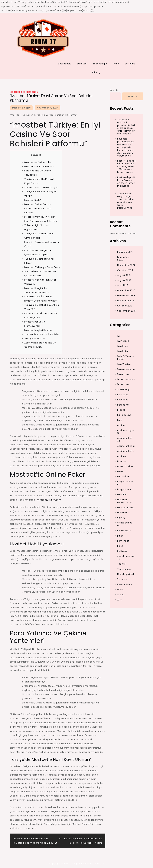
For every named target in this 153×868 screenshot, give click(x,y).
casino (121, 425)
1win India (123, 351)
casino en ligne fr (126, 432)
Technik (122, 564)
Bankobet (123, 395)
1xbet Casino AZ (126, 379)
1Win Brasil (123, 341)
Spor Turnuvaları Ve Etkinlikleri (41, 221)
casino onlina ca (125, 439)
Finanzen (122, 461)
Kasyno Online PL (125, 483)
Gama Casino (125, 466)
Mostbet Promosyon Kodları (40, 217)
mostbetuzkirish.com (49, 500)
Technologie (100, 64)
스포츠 (121, 595)
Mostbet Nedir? (33, 200)
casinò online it (126, 451)
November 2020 (126, 290)
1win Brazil (123, 346)
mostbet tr (123, 513)
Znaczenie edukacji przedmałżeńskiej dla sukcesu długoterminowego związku (126, 127)
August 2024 (124, 275)
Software (130, 64)
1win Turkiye (124, 364)
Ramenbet (123, 541)
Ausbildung (123, 389)
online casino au (125, 524)
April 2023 (123, 285)
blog (120, 420)
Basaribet (123, 400)
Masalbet (123, 495)
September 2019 (126, 311)
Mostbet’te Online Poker (38, 162)
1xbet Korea (124, 384)
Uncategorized (126, 574)
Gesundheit (64, 64)
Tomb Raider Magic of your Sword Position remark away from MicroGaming (126, 201)
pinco (121, 536)
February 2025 (125, 252)
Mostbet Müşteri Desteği (38, 330)
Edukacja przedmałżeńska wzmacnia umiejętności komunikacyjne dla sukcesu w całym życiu (126, 147)
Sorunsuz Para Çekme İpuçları (41, 187)
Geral (120, 471)
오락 (119, 600)
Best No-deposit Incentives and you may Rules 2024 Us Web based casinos (126, 166)
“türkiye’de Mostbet (35, 339)
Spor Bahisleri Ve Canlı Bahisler (42, 334)
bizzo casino (124, 415)
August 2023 (124, 280)
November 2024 (126, 265)
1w (118, 336)
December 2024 (123, 259)
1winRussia (123, 374)
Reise (116, 64)
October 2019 (125, 306)
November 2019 (126, 301)
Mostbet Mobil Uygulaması (39, 166)
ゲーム (121, 589)
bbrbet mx (123, 405)
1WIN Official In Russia (126, 358)
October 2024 (125, 270)
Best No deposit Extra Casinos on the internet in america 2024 (126, 183)
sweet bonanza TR (126, 558)
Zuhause (82, 64)
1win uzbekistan (126, 369)
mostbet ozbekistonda (24, 92)
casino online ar (126, 446)
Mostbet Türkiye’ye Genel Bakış (42, 267)
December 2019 (126, 296)
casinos (122, 456)
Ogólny (121, 518)
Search (114, 90)
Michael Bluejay (21, 108)
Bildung (96, 72)
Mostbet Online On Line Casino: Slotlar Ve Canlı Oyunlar (38, 208)
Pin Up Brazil (124, 531)
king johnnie (124, 489)
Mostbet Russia (126, 508)
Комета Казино (125, 584)
